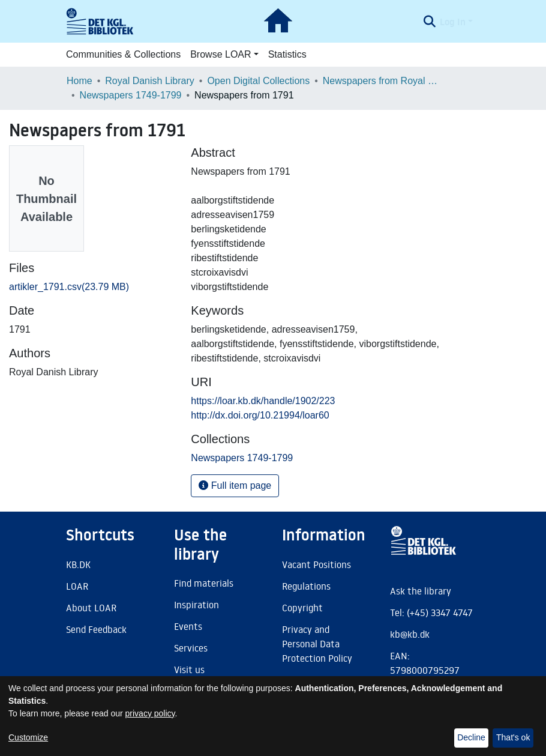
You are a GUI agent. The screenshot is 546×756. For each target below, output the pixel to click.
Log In (453, 22)
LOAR (77, 586)
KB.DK (78, 564)
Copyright (302, 608)
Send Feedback (96, 629)
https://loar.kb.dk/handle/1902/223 (263, 401)
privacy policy (150, 713)
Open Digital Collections (258, 81)
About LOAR (91, 608)
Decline (471, 737)
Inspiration (196, 605)
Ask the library (421, 591)
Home (79, 81)
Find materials (204, 583)
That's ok (513, 737)
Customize (28, 737)
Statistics (287, 54)
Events (188, 626)
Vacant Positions (316, 564)
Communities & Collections (123, 54)
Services (191, 648)
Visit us (189, 670)
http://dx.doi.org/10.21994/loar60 (260, 415)
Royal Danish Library (150, 81)
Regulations (306, 586)
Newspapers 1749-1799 (131, 95)
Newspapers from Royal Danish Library (383, 81)
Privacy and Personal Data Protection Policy (317, 644)
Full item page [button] (235, 485)
